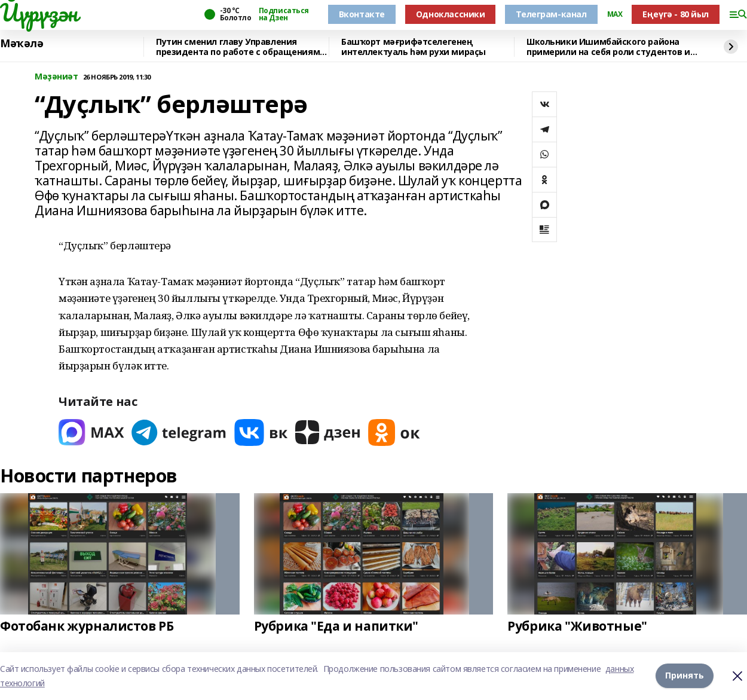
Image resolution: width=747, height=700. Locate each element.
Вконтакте (362, 14)
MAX (615, 14)
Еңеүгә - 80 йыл (676, 14)
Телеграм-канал (551, 14)
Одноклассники (451, 14)
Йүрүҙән (39, 13)
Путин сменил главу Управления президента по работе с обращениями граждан (241, 47)
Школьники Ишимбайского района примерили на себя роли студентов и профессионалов (608, 47)
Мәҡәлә (22, 44)
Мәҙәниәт (56, 77)
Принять (685, 675)
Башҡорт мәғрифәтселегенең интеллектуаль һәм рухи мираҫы (414, 47)
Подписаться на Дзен (284, 14)
